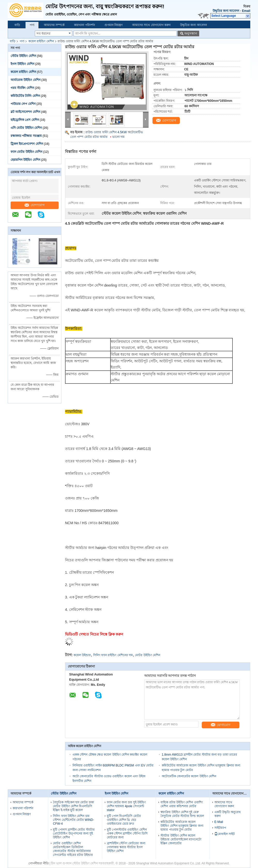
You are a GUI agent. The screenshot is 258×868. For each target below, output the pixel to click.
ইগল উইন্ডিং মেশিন (22, 64)
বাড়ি (17, 25)
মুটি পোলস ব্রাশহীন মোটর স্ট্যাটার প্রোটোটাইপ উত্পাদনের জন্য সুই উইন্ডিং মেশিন (74, 833)
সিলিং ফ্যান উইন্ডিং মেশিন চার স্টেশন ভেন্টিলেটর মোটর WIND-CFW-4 (73, 820)
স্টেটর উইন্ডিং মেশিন (23, 56)
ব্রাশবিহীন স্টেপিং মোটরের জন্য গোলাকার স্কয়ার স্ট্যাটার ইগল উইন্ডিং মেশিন (126, 847)
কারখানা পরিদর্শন (84, 25)
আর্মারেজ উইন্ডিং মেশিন (26, 80)
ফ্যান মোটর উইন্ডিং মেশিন (26, 152)
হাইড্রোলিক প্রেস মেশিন (25, 120)
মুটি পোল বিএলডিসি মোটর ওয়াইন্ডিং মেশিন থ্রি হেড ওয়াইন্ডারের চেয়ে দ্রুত (124, 820)
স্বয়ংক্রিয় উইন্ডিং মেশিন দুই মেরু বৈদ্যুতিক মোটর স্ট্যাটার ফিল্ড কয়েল (182, 814)
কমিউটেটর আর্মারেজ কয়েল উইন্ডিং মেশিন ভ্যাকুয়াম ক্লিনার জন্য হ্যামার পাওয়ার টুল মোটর (182, 826)
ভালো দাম (118, 137)
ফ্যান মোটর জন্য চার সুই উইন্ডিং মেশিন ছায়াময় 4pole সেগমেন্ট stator (126, 806)
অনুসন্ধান (191, 33)
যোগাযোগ (35, 205)
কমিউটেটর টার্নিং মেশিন (25, 96)
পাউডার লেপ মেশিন (23, 104)
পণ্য (32, 25)
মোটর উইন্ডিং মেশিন (148, 655)
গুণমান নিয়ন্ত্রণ (114, 25)
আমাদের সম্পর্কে (54, 25)
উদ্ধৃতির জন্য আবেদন (226, 11)
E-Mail (219, 822)
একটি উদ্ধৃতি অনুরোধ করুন (228, 814)
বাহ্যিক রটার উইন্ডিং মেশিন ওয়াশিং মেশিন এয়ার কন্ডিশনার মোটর (182, 804)
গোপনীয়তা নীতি (38, 863)
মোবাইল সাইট (225, 834)
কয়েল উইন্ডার (82, 655)
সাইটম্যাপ (220, 828)
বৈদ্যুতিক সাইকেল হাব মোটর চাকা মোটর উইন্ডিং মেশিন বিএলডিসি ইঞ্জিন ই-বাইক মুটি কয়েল (73, 806)
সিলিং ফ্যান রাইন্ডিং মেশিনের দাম (113, 655)
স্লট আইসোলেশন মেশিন (25, 112)
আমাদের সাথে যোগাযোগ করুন (151, 25)
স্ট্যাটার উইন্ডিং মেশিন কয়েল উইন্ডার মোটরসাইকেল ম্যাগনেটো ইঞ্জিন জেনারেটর (181, 839)
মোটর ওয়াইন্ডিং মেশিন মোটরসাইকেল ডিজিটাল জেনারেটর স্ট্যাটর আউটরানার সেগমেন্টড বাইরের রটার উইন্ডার (73, 849)
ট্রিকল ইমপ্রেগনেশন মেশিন (27, 144)
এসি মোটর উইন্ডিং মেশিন (26, 128)
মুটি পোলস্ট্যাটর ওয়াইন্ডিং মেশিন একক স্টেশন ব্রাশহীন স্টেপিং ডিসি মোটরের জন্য (127, 833)
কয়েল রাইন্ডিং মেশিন (41, 41)
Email (246, 11)
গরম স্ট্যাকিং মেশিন (22, 88)
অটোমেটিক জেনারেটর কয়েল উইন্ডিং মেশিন (189, 776)
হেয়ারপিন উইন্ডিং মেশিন (25, 160)
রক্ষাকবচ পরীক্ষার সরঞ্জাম (26, 136)
